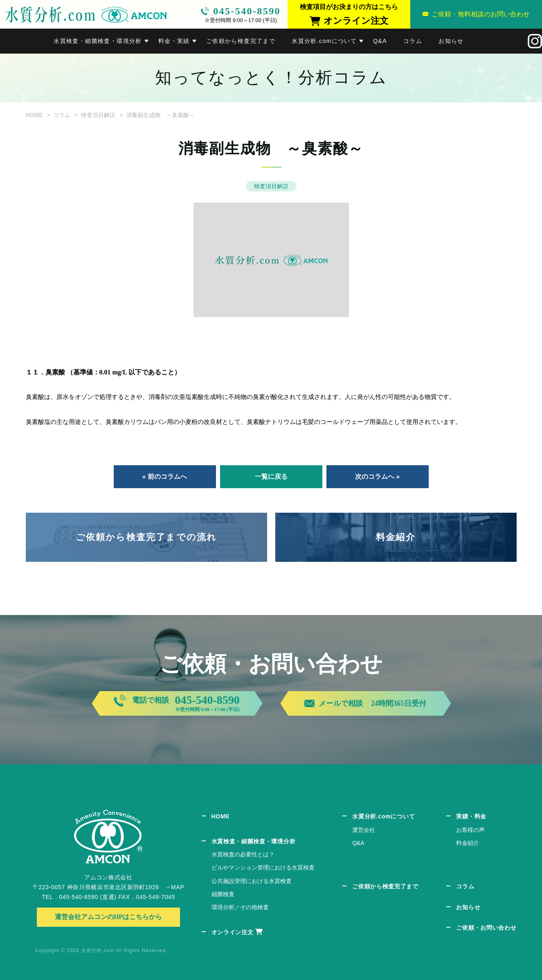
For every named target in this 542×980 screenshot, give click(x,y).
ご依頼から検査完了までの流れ (146, 537)
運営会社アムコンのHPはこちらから (108, 917)
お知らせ (451, 41)
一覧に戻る (271, 476)
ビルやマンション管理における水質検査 (263, 867)
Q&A (380, 41)
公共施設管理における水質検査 (252, 881)
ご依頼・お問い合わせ (486, 928)
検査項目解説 (98, 115)
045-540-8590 (247, 11)
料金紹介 (396, 537)
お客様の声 (470, 830)
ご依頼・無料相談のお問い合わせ (481, 14)
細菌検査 (223, 894)
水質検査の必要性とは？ (243, 854)
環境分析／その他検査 (240, 907)
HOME (34, 115)
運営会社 (364, 830)
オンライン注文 (233, 932)
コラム (413, 41)
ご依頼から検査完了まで (241, 41)
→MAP (174, 887)
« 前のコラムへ (165, 476)
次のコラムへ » (377, 476)
